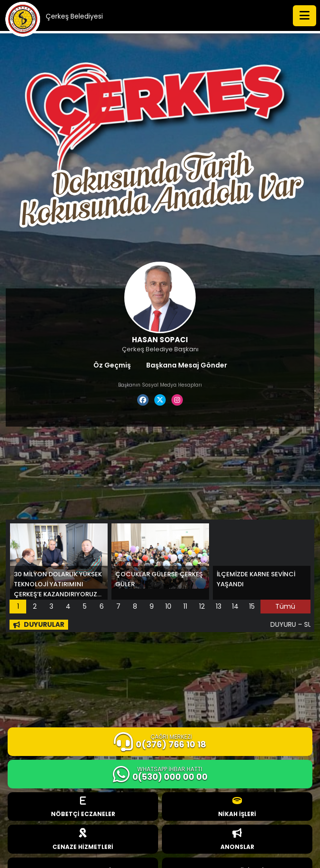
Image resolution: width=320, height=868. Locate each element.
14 (235, 606)
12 (202, 606)
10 (168, 606)
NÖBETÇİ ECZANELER (83, 807)
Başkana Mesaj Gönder (187, 365)
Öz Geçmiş (112, 365)
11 (185, 606)
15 (252, 606)
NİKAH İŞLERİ (237, 807)
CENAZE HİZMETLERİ (83, 840)
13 (219, 606)
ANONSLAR (237, 840)
